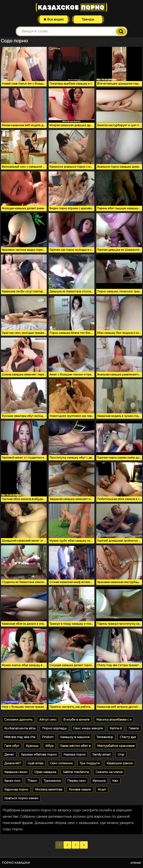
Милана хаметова (49, 789)
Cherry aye (128, 737)
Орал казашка (45, 772)
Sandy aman (102, 755)
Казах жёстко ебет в (75, 746)
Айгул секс (48, 720)
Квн (115, 781)
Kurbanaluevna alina (20, 728)
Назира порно (75, 755)
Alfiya (49, 746)
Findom (48, 737)
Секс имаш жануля (88, 728)
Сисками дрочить (18, 720)
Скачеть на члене (109, 772)
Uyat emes (35, 763)
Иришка (99, 781)
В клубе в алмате (76, 720)
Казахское (71, 7)
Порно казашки (16, 863)
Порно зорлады (54, 728)
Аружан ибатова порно (39, 755)
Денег (9, 755)
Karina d (116, 728)
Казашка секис (16, 772)
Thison (32, 781)
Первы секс (77, 781)
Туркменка (52, 781)
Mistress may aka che (20, 737)
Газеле (134, 728)
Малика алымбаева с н (114, 720)
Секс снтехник (61, 763)
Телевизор (105, 737)
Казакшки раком (120, 763)
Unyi (121, 755)
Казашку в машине (75, 737)
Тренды (88, 19)
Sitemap (136, 863)
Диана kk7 (13, 763)
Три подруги (90, 763)
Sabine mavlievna (76, 772)
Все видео (54, 19)
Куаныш (32, 746)
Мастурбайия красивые (116, 746)
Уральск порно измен (21, 798)
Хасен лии (12, 781)
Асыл (102, 789)
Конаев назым (80, 789)
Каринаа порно (16, 789)
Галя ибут (12, 746)
